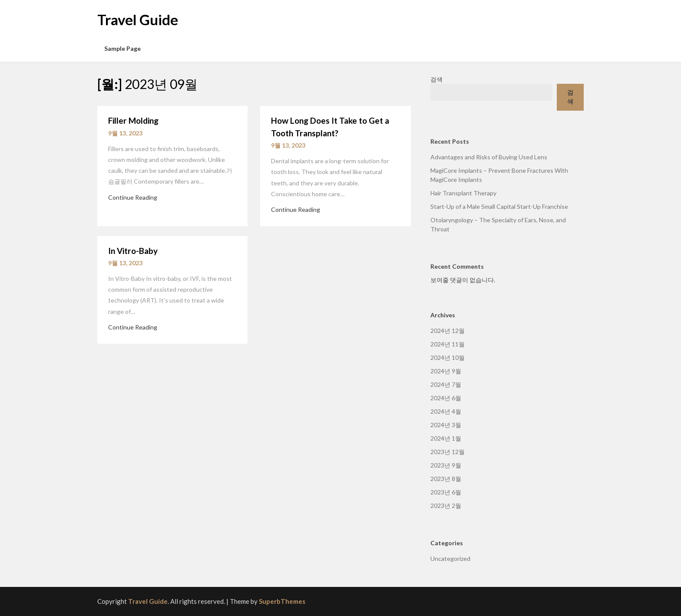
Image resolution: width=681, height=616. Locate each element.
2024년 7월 (446, 384)
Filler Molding (133, 120)
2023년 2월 (446, 506)
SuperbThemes (282, 601)
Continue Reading (133, 197)
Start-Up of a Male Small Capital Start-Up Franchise (499, 206)
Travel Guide (138, 20)
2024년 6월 (446, 398)
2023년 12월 (448, 452)
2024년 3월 (446, 425)
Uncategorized (450, 558)
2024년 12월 (448, 331)
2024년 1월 (446, 438)
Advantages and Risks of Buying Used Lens (489, 157)
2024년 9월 (446, 371)
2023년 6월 (446, 492)
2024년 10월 (448, 357)
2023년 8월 (446, 479)
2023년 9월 (446, 465)
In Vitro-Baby (133, 251)
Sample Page (122, 48)
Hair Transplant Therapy (463, 193)
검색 (436, 79)
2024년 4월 (446, 411)
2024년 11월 (448, 344)
